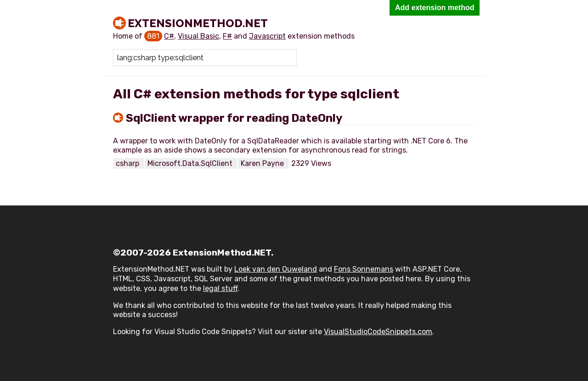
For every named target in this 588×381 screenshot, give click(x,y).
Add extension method (435, 8)
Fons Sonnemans (364, 269)
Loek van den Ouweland (276, 269)
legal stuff (220, 288)
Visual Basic (198, 36)
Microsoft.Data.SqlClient (191, 163)
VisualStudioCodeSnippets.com (378, 332)
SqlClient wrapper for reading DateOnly (234, 118)
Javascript (267, 36)
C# (169, 36)
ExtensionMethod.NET (198, 23)
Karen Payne (263, 163)
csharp (128, 163)
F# (227, 36)
